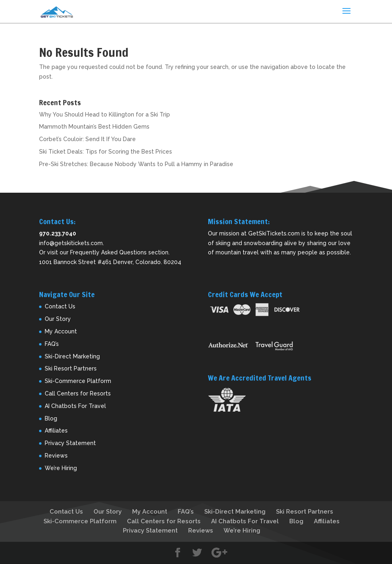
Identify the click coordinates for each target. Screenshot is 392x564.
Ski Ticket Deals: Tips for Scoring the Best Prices (106, 152)
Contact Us (60, 306)
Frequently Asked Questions (108, 252)
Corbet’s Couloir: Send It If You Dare (87, 139)
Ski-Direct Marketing (72, 356)
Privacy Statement (70, 443)
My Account (61, 331)
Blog (51, 418)
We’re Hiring (61, 468)
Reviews (56, 456)
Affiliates (56, 431)
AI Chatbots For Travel (75, 406)
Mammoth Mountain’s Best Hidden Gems (94, 127)
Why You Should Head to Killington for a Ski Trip (105, 114)
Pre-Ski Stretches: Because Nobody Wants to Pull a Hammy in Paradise (136, 164)
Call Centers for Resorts (78, 393)
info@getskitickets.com (71, 243)
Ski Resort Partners (71, 368)
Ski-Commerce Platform (78, 381)
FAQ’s (52, 344)
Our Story (58, 319)
